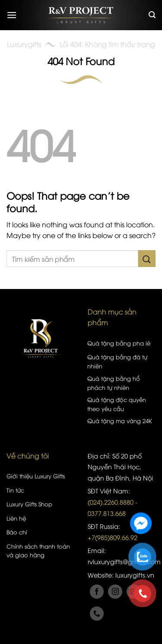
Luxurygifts (24, 44)
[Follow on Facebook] (97, 592)
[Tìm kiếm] (152, 15)
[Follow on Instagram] (115, 592)
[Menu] (12, 15)
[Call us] (97, 614)
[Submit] (147, 259)
